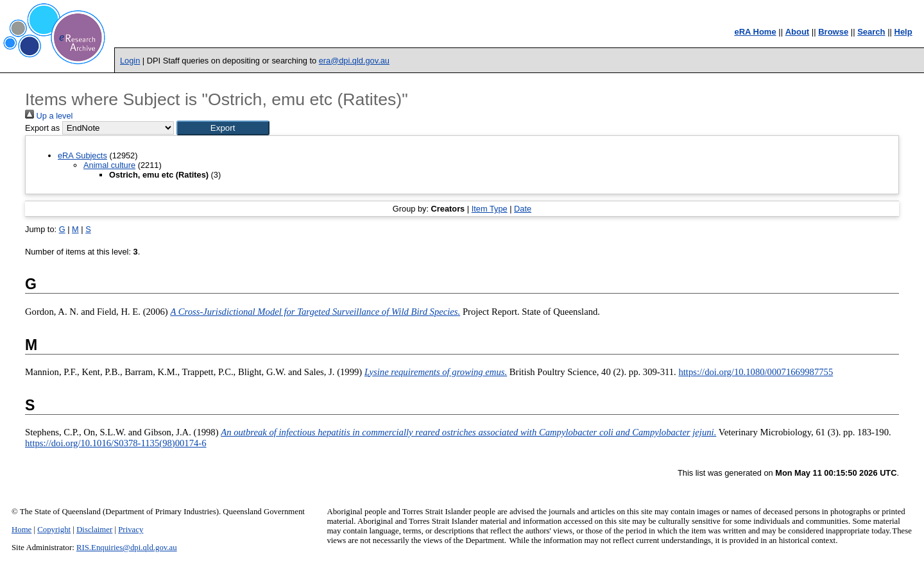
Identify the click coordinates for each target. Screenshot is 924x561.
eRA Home (755, 32)
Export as (42, 128)
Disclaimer (94, 530)
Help (903, 32)
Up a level (49, 116)
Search (871, 32)
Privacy (131, 530)
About (798, 32)
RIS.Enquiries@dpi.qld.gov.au (127, 548)
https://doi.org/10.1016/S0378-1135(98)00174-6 (116, 443)
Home (21, 530)
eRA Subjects (82, 155)
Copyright (54, 530)
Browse (833, 32)
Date (523, 209)
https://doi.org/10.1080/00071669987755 (756, 372)
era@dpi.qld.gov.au (354, 61)
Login (130, 61)
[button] (223, 128)
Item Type (490, 209)
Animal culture (109, 165)
